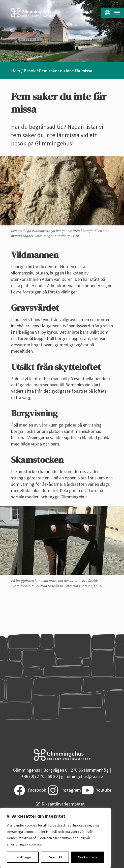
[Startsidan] (31, 13)
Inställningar (23, 857)
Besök (30, 71)
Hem (16, 71)
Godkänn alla (87, 857)
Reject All (55, 857)
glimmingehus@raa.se (82, 776)
